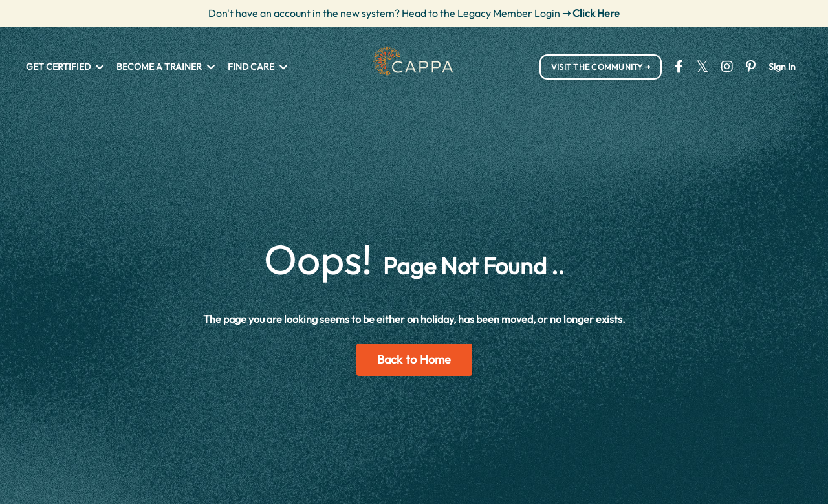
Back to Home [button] (414, 359)
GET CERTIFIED (65, 67)
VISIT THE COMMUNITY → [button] (601, 67)
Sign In (782, 67)
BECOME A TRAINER (166, 67)
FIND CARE (257, 67)
